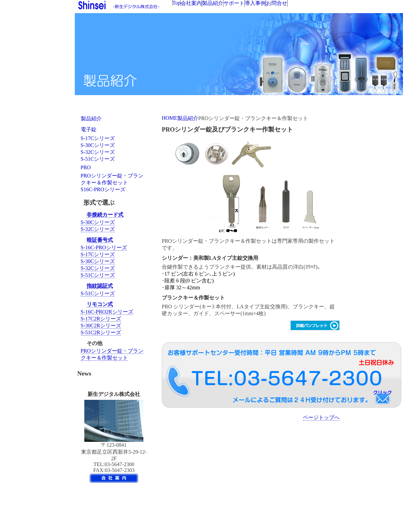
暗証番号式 (100, 240)
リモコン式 (100, 304)
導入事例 (255, 3)
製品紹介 (213, 3)
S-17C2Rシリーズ (101, 319)
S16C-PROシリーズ (103, 189)
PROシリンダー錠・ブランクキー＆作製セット (112, 179)
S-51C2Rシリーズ (101, 332)
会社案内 (191, 3)
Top (177, 3)
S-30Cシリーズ (98, 145)
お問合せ (277, 3)
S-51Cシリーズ (98, 159)
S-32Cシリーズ (98, 152)
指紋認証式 (100, 286)
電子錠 (89, 129)
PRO (86, 167)
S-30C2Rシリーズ (101, 326)
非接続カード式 (105, 215)
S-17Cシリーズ (98, 138)
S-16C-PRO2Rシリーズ (107, 312)
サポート (234, 3)
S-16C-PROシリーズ (104, 247)
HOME (169, 118)
